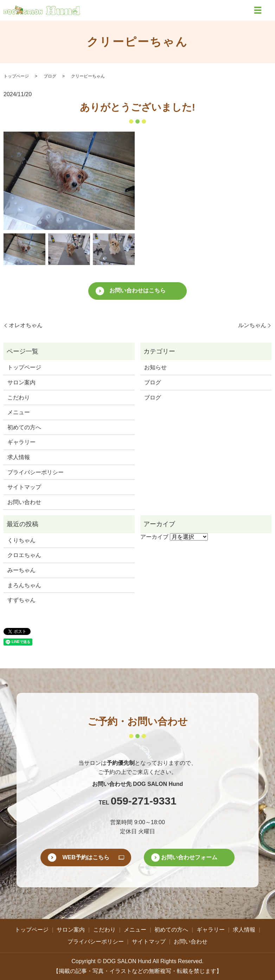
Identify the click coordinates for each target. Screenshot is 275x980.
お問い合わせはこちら (137, 290)
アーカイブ (154, 537)
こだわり (19, 398)
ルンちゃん (252, 325)
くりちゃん (21, 540)
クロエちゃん (24, 555)
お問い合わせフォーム (189, 857)
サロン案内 (21, 382)
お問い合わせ (24, 502)
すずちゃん (21, 600)
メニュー (19, 412)
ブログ (50, 76)
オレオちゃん (26, 325)
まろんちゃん (24, 585)
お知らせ (155, 367)
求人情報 (19, 457)
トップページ (16, 76)
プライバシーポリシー (36, 472)
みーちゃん (21, 570)
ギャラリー (21, 442)
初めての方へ (24, 427)
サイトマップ (24, 487)
